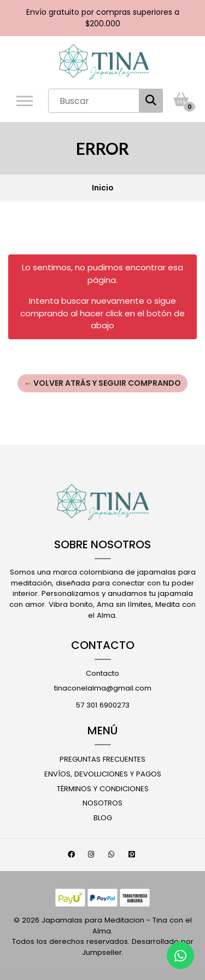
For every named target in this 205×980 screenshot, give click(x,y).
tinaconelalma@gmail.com (103, 688)
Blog (103, 818)
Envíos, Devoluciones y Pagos (103, 774)
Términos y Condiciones (103, 789)
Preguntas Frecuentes (102, 759)
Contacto (102, 673)
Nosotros (102, 803)
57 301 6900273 (103, 705)
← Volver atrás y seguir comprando (102, 383)
